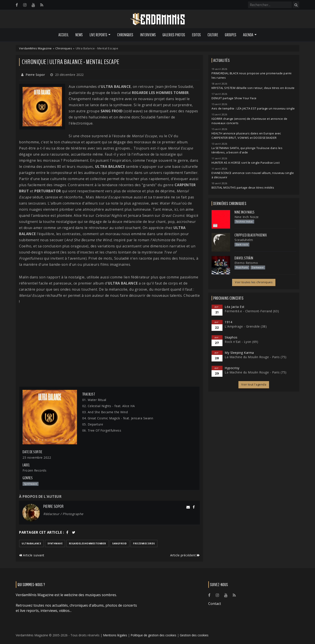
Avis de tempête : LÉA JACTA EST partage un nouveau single (253, 108)
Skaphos (231, 337)
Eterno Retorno (246, 263)
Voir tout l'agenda (254, 384)
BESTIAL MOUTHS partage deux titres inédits (243, 188)
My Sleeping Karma (239, 353)
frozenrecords (144, 543)
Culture (213, 35)
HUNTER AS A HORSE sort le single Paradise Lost (246, 163)
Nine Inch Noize (247, 217)
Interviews (148, 35)
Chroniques (125, 35)
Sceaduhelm (244, 240)
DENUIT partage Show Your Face (234, 98)
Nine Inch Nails (245, 212)
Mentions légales (115, 635)
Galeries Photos (174, 35)
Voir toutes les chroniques (254, 282)
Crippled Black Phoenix (251, 235)
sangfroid (120, 543)
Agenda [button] (248, 35)
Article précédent (185, 555)
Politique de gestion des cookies (153, 635)
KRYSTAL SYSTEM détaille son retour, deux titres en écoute (253, 88)
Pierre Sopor (35, 75)
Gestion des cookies (194, 635)
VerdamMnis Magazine (35, 48)
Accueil (63, 35)
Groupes (231, 35)
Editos (196, 35)
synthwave (55, 543)
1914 (228, 322)
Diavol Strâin (244, 258)
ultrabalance (31, 543)
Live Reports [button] (98, 35)
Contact (215, 604)
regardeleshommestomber (87, 543)
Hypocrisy (232, 368)
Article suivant (32, 555)
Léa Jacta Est (235, 307)
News (79, 35)
